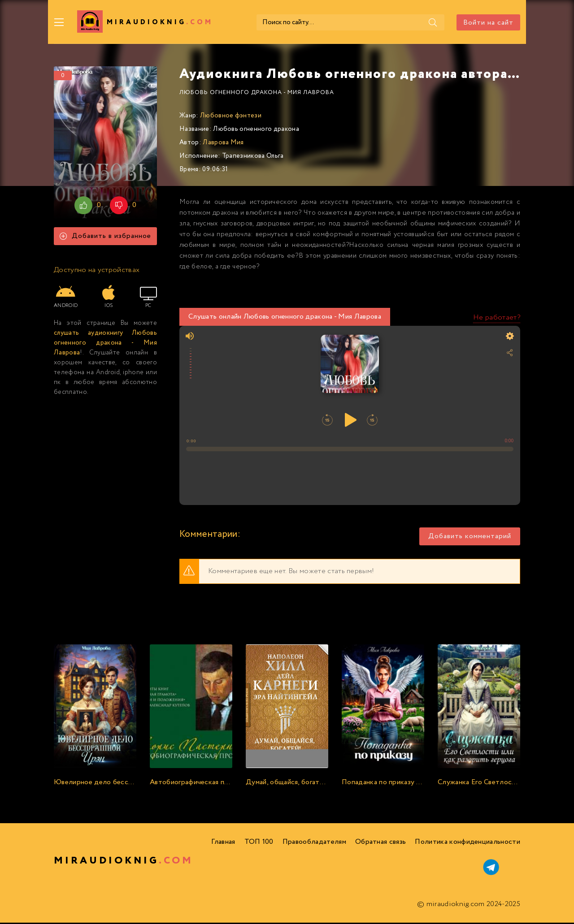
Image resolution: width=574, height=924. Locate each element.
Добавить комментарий (470, 538)
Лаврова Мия (223, 144)
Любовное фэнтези (231, 117)
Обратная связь (380, 843)
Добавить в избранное (105, 238)
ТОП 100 (259, 843)
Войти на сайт (488, 23)
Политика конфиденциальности (467, 843)
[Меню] (59, 22)
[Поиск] (432, 22)
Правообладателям (314, 843)
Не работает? (497, 319)
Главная (223, 843)
